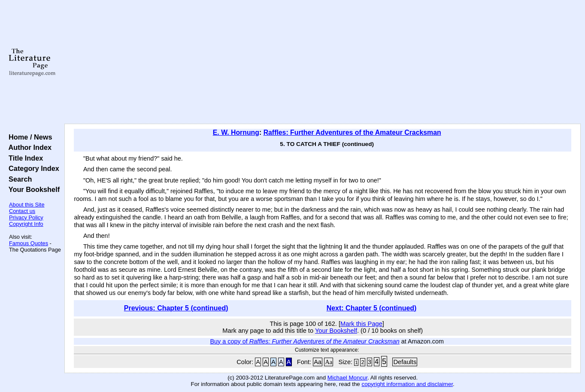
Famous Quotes (29, 243)
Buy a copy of (305, 341)
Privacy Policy (26, 217)
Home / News (29, 137)
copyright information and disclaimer (407, 384)
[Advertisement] (323, 62)
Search (18, 179)
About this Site (27, 205)
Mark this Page (361, 324)
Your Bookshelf (32, 189)
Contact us (22, 211)
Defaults (405, 362)
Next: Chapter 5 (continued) (372, 308)
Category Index (32, 168)
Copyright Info (26, 224)
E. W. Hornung (236, 132)
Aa (318, 362)
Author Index (28, 147)
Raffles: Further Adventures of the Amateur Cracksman (352, 132)
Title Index (24, 158)
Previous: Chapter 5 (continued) (176, 308)
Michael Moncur (347, 378)
